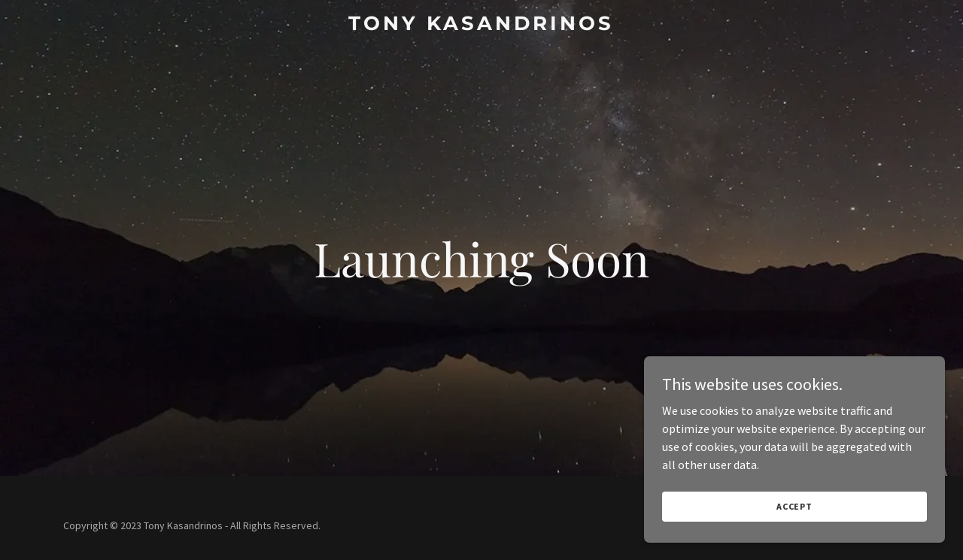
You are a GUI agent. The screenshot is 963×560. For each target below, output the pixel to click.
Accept (794, 506)
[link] (482, 26)
